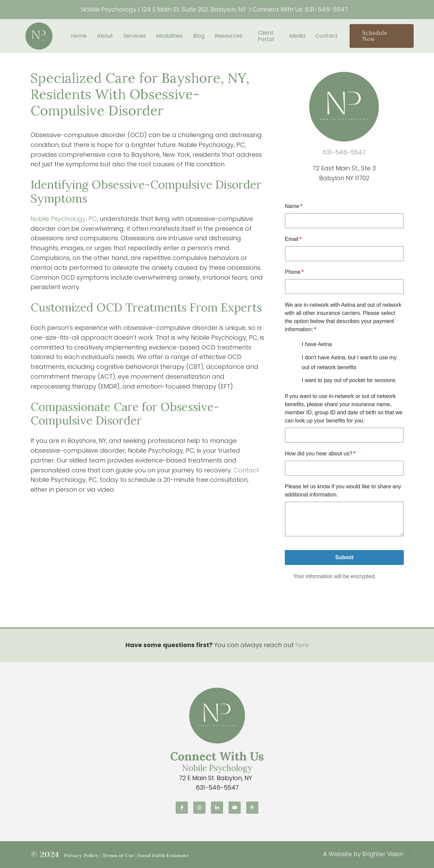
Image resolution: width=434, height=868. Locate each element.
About (105, 36)
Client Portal (266, 36)
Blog (199, 36)
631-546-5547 (326, 9)
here (302, 645)
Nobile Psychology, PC (64, 219)
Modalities (169, 36)
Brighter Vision (383, 854)
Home (79, 36)
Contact (327, 36)
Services (135, 36)
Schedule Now (375, 36)
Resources (229, 36)
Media (297, 36)
